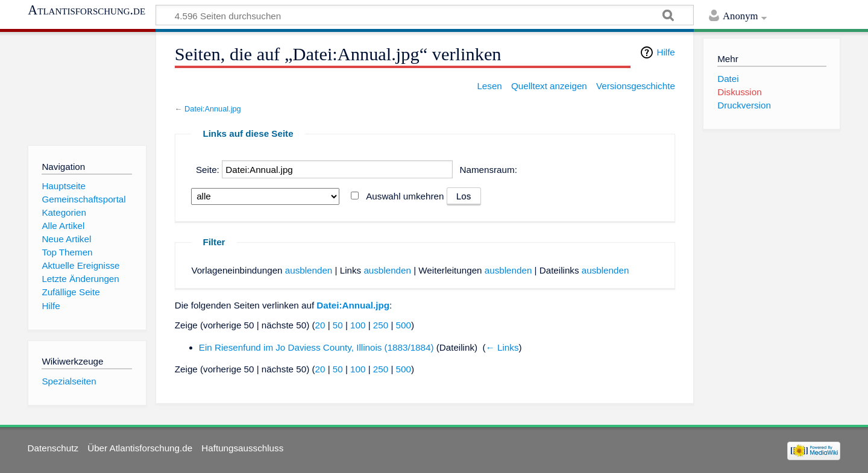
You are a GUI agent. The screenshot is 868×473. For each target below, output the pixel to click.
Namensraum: (489, 170)
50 (338, 325)
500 (404, 325)
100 (358, 325)
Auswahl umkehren (405, 196)
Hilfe (665, 52)
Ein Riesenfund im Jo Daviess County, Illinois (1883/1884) (316, 347)
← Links (502, 347)
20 (320, 325)
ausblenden (309, 270)
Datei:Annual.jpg (213, 109)
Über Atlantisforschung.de (140, 448)
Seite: (208, 170)
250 (381, 325)
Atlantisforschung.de (86, 10)
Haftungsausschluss (242, 448)
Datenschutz (53, 448)
